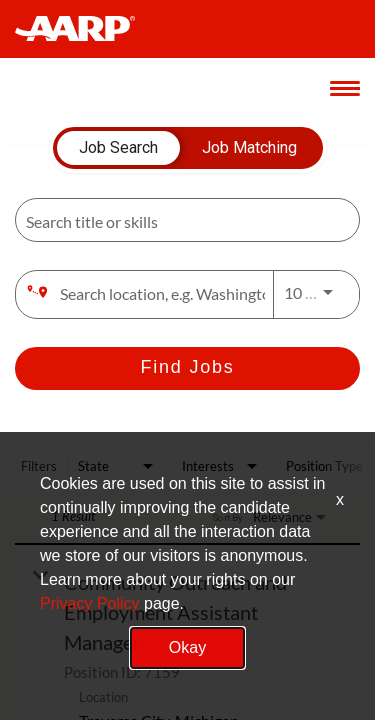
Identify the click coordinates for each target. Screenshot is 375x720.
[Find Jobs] (187, 368)
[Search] (187, 368)
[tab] (118, 148)
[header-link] (84, 29)
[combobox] (177, 220)
